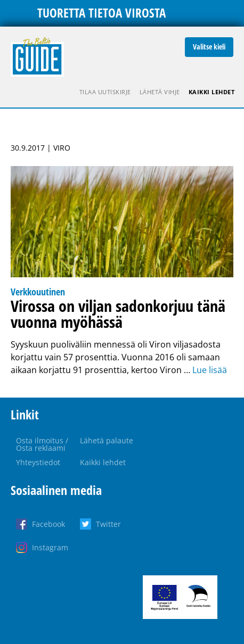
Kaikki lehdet (212, 92)
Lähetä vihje (160, 92)
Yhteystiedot (38, 462)
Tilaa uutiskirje (105, 92)
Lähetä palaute (107, 440)
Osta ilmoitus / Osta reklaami (42, 444)
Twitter (108, 524)
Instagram (50, 547)
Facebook (48, 524)
